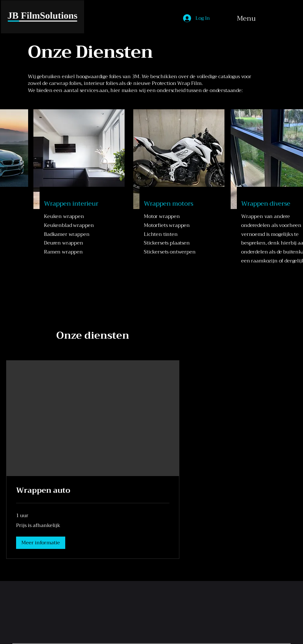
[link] (93, 491)
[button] (41, 543)
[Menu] (267, 18)
